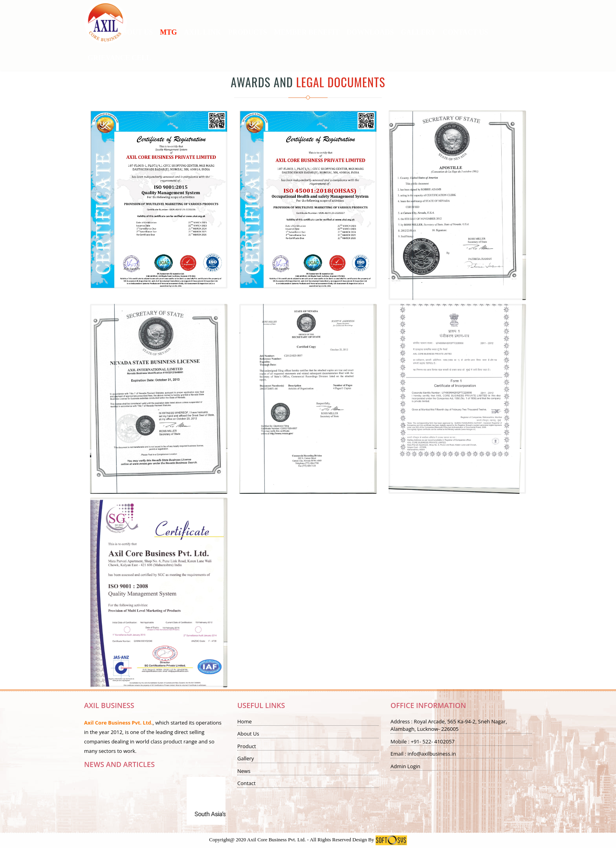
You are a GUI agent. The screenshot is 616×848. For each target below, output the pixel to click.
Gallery (246, 758)
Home (245, 721)
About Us (248, 734)
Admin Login (405, 766)
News (244, 771)
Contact (247, 783)
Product (247, 746)
